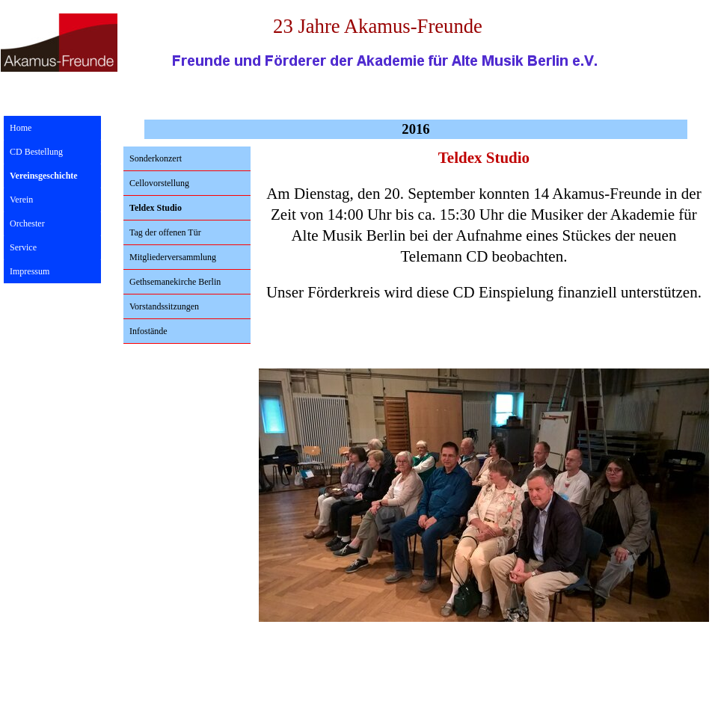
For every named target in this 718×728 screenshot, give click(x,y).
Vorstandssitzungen (164, 306)
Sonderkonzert (156, 158)
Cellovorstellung (159, 183)
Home (21, 128)
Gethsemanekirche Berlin (175, 282)
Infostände (148, 331)
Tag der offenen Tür (165, 232)
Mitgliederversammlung (173, 257)
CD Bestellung (36, 152)
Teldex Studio (156, 208)
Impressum (30, 271)
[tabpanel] (484, 232)
